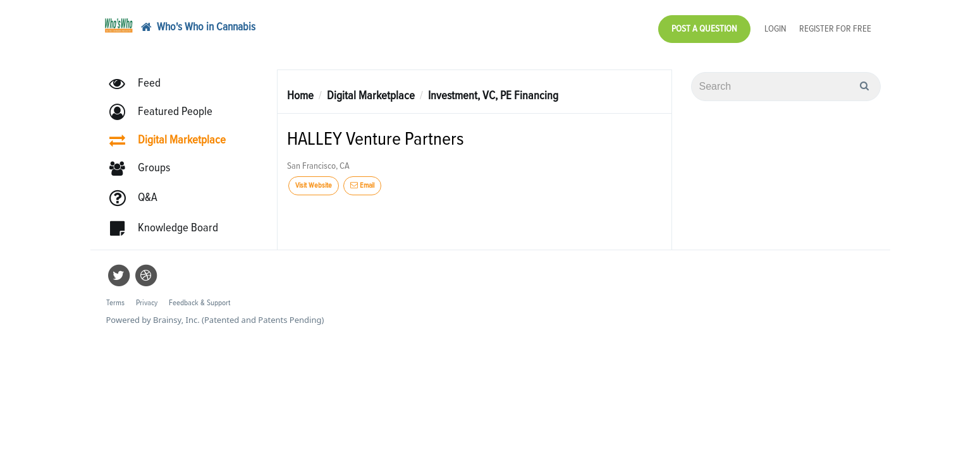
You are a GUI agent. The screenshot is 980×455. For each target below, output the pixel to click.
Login (775, 26)
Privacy (147, 297)
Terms (115, 297)
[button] (167, 106)
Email (362, 179)
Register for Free (835, 26)
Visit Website (314, 179)
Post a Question (704, 26)
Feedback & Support (199, 297)
